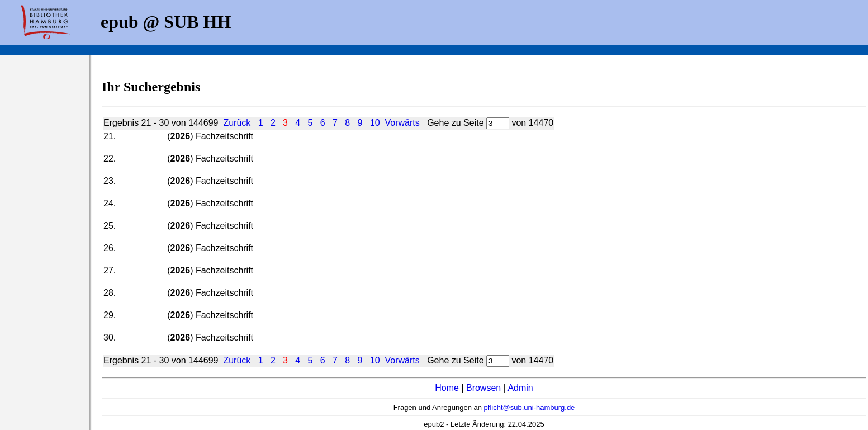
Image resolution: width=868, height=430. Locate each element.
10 (375, 123)
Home (447, 388)
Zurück (237, 123)
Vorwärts (402, 123)
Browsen (483, 388)
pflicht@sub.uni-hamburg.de (530, 407)
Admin (520, 388)
